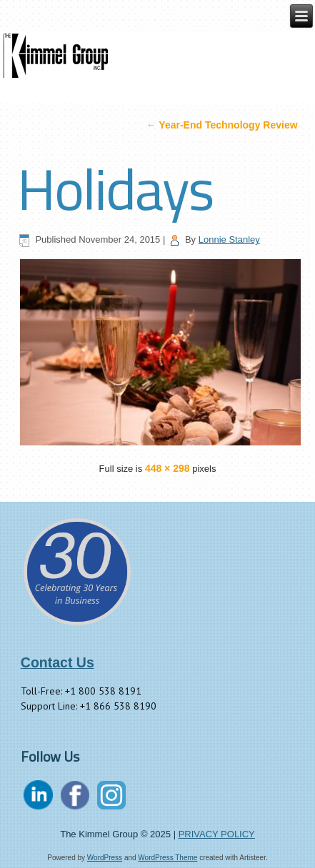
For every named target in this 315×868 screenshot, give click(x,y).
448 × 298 (167, 468)
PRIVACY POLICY (217, 834)
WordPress (105, 858)
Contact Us (57, 662)
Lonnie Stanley (229, 239)
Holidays (115, 188)
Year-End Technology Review (222, 125)
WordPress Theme (167, 858)
